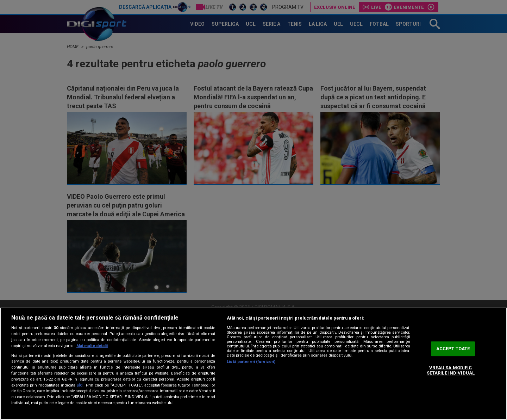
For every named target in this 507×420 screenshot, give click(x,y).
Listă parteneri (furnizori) (251, 362)
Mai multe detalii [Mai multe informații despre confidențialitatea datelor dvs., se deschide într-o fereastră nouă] (92, 346)
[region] (254, 364)
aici (80, 385)
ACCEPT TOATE (453, 349)
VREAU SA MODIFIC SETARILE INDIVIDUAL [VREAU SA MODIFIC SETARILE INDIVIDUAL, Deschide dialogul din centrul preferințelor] (451, 370)
